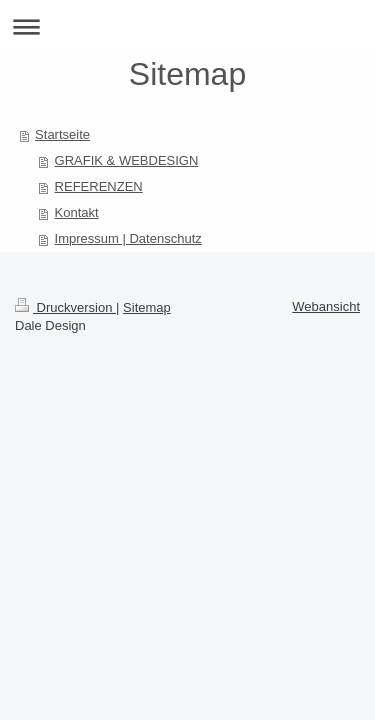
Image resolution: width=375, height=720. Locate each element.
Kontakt (77, 212)
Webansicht (326, 306)
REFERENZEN (99, 186)
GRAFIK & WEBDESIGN (127, 160)
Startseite (62, 134)
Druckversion (65, 307)
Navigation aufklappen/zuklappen (187, 26)
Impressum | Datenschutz (128, 238)
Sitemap (147, 307)
